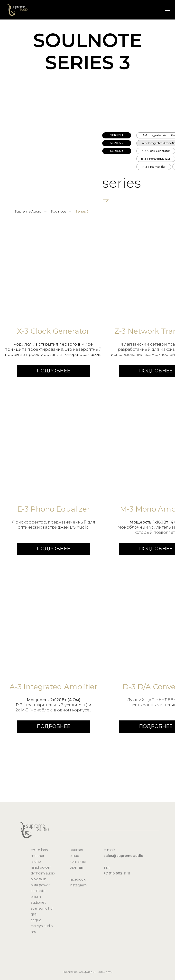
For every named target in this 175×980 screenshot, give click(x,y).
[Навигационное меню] (167, 10)
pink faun (38, 879)
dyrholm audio (43, 873)
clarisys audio (42, 926)
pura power (40, 885)
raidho (36, 862)
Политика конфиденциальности (88, 972)
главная (76, 850)
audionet (38, 902)
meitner (37, 856)
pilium (36, 897)
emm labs (39, 850)
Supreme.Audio (28, 211)
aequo (36, 920)
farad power (41, 867)
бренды (77, 867)
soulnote (38, 891)
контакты (78, 862)
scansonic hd (42, 908)
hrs (33, 932)
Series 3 (82, 211)
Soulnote (58, 211)
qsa (34, 914)
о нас (74, 856)
